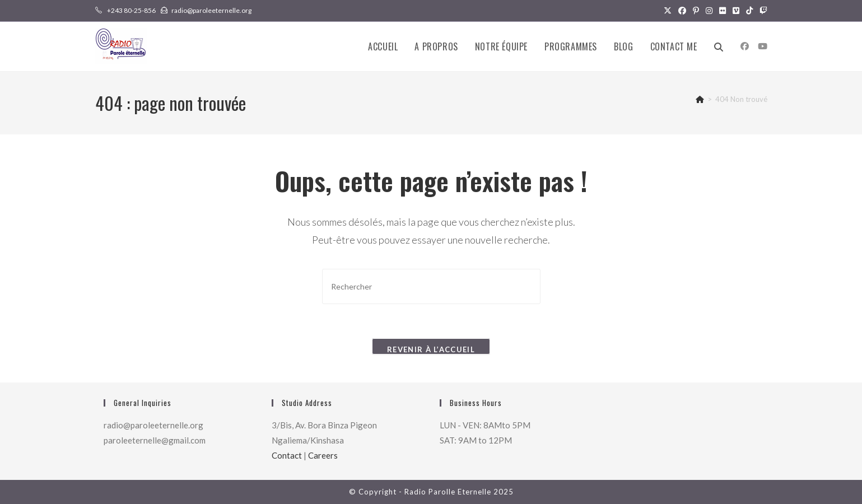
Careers (323, 455)
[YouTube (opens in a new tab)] (763, 46)
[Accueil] (700, 99)
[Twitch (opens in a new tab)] (762, 11)
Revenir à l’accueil (431, 349)
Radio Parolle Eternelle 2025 (459, 492)
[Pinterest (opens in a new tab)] (696, 11)
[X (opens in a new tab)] (668, 11)
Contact (287, 455)
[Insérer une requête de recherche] (431, 286)
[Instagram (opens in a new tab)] (709, 11)
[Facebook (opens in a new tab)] (682, 11)
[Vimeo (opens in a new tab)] (736, 11)
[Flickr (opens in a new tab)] (723, 11)
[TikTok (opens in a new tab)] (749, 11)
